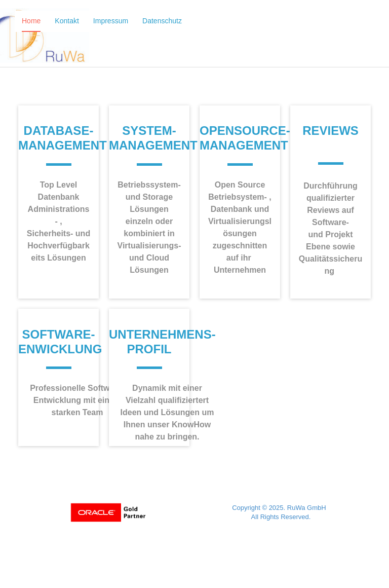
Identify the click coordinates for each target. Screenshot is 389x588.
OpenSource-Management (245, 138)
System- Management (153, 138)
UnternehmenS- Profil (162, 342)
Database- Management (63, 138)
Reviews (330, 131)
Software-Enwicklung (60, 342)
